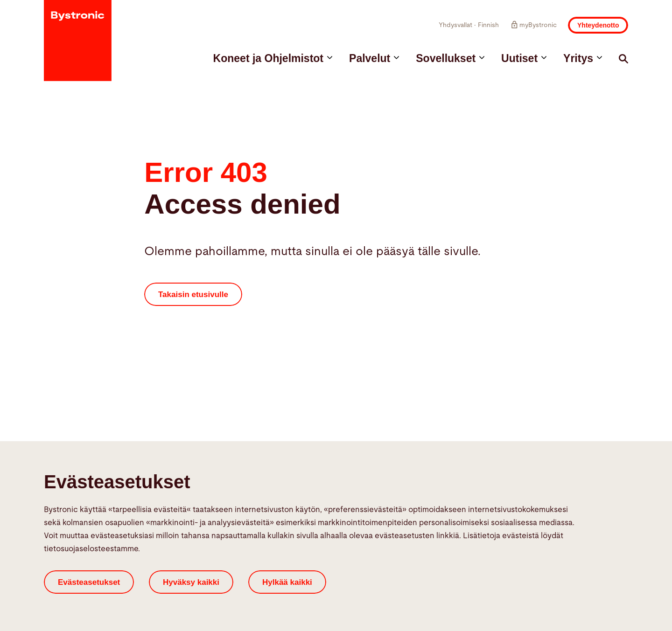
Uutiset (524, 58)
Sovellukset (450, 58)
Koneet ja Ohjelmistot (273, 58)
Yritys (583, 58)
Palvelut (374, 58)
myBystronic (533, 25)
